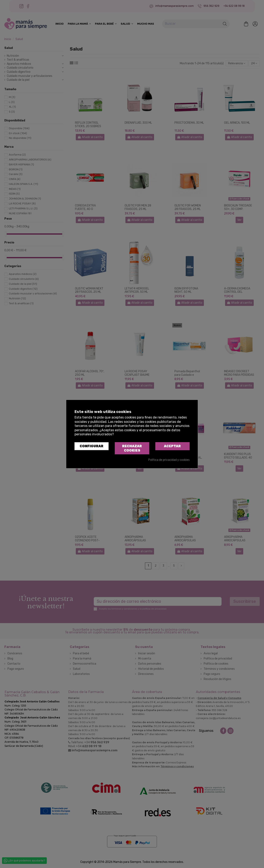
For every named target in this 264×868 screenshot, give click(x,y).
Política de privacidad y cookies (169, 460)
